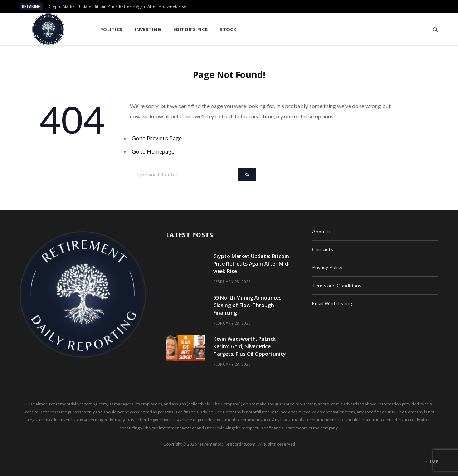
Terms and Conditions (337, 285)
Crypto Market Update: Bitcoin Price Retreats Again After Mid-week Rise (117, 6)
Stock (228, 29)
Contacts (323, 249)
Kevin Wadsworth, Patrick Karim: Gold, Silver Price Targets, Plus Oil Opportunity (250, 346)
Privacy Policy (327, 267)
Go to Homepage (153, 151)
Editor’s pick (191, 29)
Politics (111, 29)
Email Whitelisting (332, 303)
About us (322, 231)
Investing (148, 29)
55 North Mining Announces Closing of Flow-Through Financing (247, 305)
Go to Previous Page (157, 138)
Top (431, 461)
